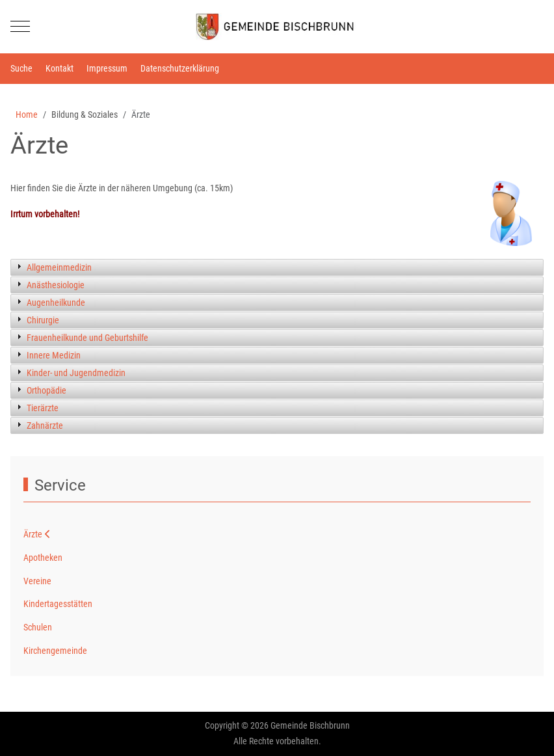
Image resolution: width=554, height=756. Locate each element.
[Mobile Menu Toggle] (20, 27)
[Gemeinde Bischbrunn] (277, 27)
